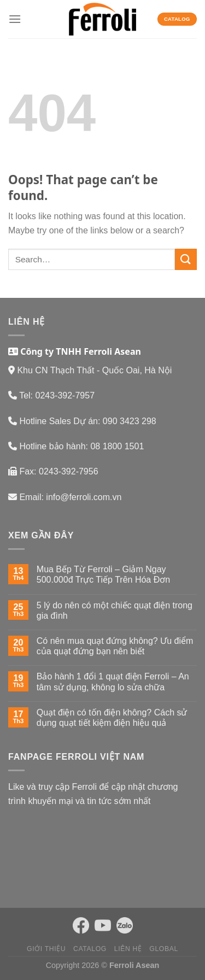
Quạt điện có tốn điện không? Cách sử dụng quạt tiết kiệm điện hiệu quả (112, 718)
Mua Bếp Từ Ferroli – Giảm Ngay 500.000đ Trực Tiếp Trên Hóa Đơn (103, 574)
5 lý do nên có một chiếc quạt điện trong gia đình (115, 611)
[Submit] (186, 259)
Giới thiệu (46, 949)
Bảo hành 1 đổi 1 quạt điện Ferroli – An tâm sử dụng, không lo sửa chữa (113, 682)
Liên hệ (128, 949)
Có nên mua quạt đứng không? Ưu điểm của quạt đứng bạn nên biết (115, 646)
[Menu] (15, 19)
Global (164, 949)
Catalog (90, 949)
